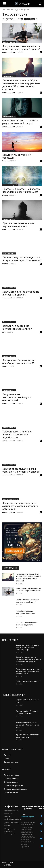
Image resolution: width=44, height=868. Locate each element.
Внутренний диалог (9, 42)
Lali (4, 332)
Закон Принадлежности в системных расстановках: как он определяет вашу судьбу (29, 659)
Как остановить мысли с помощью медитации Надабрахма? (17, 435)
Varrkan (5, 264)
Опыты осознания (9, 151)
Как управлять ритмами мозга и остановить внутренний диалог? (21, 48)
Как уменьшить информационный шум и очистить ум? (17, 397)
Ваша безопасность (9, 253)
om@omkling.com (28, 817)
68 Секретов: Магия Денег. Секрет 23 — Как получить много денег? (29, 725)
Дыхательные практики (11, 499)
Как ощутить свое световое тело (29, 681)
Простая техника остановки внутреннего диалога (18, 225)
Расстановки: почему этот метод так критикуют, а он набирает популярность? (29, 671)
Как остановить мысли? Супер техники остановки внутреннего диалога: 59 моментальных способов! (21, 85)
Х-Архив (5, 161)
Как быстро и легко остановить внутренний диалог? (21, 293)
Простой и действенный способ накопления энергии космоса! (21, 190)
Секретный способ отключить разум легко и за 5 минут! (20, 122)
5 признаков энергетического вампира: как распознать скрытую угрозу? (28, 647)
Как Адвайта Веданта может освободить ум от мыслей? (19, 362)
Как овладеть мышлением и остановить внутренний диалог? (21, 470)
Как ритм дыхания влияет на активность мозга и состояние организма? (20, 506)
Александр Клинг (9, 52)
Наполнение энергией (10, 185)
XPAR (4, 366)
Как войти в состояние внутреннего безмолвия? (17, 327)
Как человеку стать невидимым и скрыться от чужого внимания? (22, 259)
